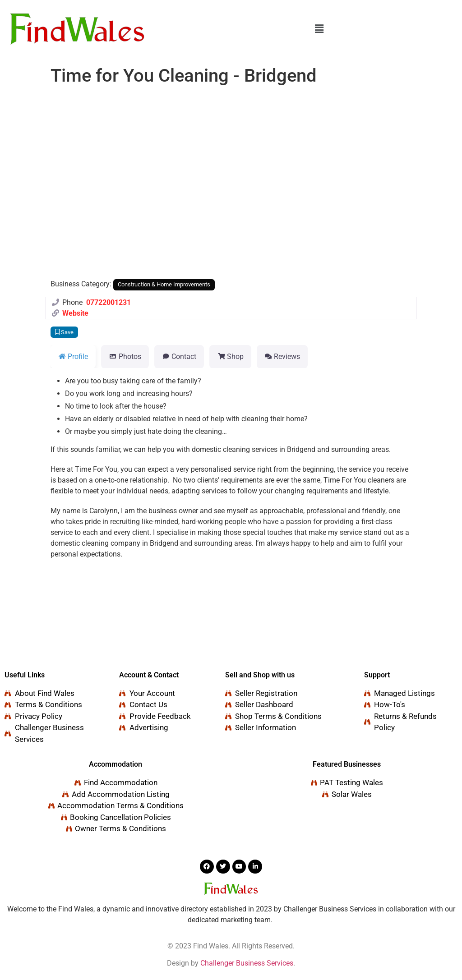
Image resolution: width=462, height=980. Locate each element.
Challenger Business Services (247, 963)
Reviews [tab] (282, 357)
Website (75, 313)
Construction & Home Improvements (164, 284)
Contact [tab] (179, 357)
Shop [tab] (230, 357)
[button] (319, 29)
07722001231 (109, 302)
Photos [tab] (125, 357)
